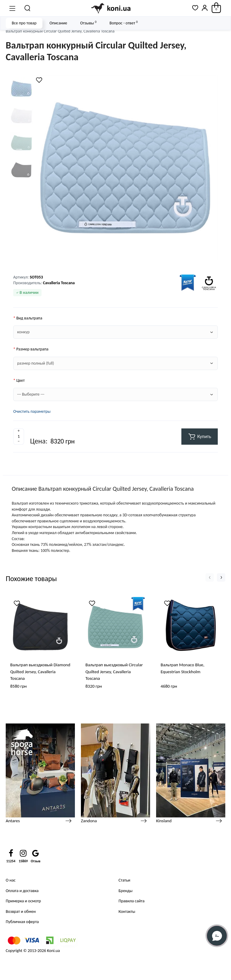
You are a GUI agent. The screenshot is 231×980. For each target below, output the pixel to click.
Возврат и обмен (21, 912)
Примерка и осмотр (23, 901)
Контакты (127, 912)
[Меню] (12, 8)
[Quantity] (19, 437)
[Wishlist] (39, 80)
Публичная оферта (22, 922)
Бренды (125, 891)
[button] (210, 577)
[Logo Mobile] (111, 8)
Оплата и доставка (22, 891)
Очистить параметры (32, 411)
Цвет (20, 380)
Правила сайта (131, 901)
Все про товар (24, 23)
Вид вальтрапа (29, 318)
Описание (58, 23)
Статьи (124, 880)
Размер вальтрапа (32, 349)
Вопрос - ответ (124, 23)
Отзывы (88, 23)
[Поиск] (28, 8)
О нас (11, 880)
